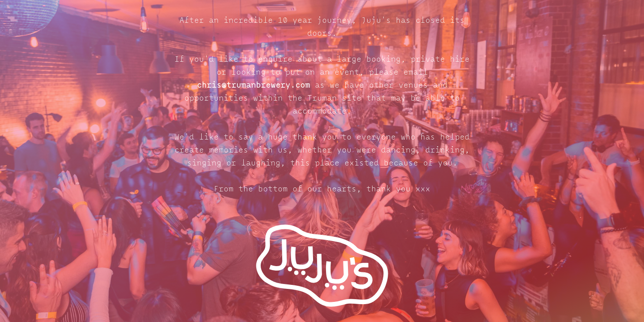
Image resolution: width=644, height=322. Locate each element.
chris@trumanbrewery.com (253, 86)
